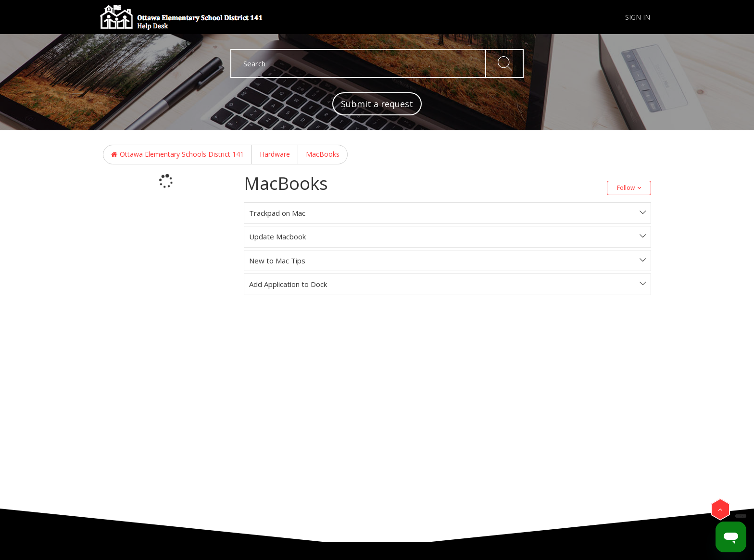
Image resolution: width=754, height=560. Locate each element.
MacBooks (323, 154)
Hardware (275, 154)
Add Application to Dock (288, 284)
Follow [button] (626, 188)
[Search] (377, 63)
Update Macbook (277, 236)
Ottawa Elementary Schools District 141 (182, 154)
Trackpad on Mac (277, 213)
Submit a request (377, 104)
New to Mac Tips (277, 261)
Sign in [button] (638, 17)
